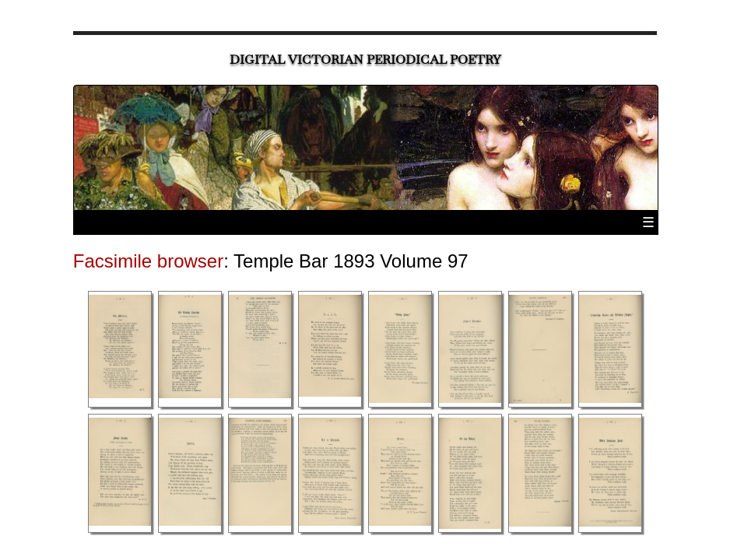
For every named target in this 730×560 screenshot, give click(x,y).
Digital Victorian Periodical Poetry (365, 59)
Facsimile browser (148, 261)
